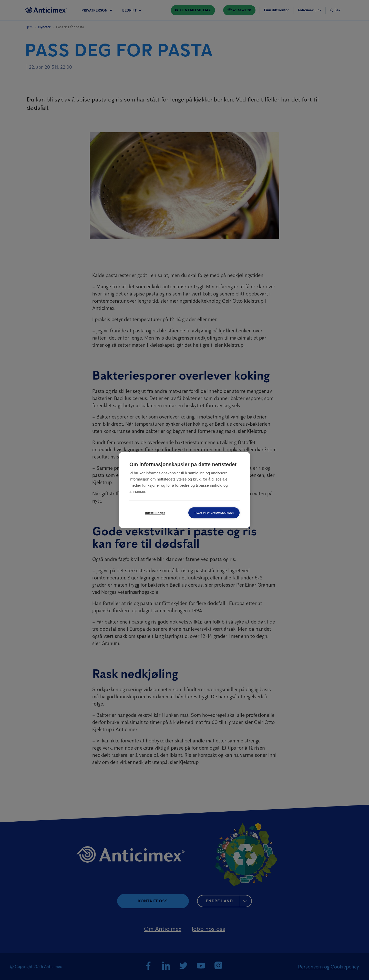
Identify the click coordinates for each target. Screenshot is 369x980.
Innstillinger (155, 513)
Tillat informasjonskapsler (214, 513)
